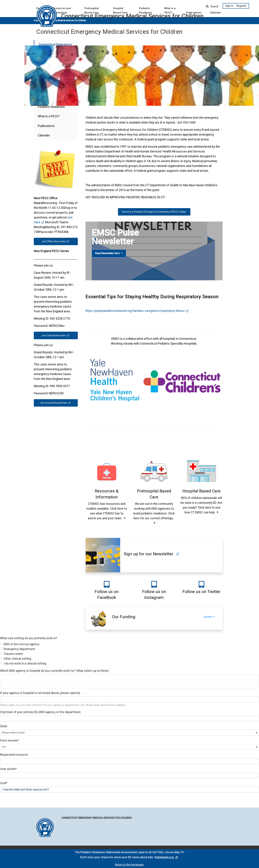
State (4, 726)
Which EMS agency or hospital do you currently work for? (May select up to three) (54, 671)
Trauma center (13, 654)
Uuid (4, 783)
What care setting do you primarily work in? (29, 638)
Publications (46, 126)
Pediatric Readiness (51, 107)
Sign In (229, 6)
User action (8, 769)
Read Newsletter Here (109, 253)
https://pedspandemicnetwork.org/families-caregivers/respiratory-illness (135, 311)
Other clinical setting (17, 659)
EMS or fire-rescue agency (21, 644)
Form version (9, 741)
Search (212, 6)
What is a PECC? (49, 116)
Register (241, 6)
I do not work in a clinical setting (25, 663)
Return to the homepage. (129, 865)
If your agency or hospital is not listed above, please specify (40, 693)
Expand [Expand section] (211, 617)
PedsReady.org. (164, 857)
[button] (107, 494)
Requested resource (14, 755)
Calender (44, 135)
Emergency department (19, 649)
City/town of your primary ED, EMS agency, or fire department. (41, 712)
